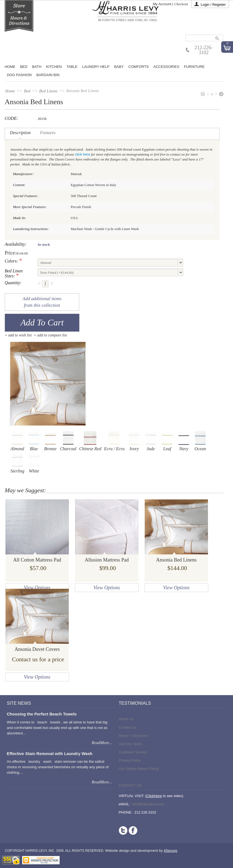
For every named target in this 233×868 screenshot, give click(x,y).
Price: (10, 253)
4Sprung (170, 851)
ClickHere (154, 796)
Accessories (166, 67)
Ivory (134, 441)
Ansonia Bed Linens (176, 560)
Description (20, 133)
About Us (126, 719)
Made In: (20, 218)
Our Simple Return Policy (139, 769)
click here (83, 154)
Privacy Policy (130, 760)
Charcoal (68, 441)
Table (72, 67)
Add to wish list (20, 335)
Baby (119, 67)
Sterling (17, 463)
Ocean (200, 441)
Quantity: (13, 283)
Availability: (16, 244)
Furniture (194, 67)
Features (48, 133)
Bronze (50, 441)
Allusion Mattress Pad (107, 560)
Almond (17, 441)
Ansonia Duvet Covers (37, 649)
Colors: (11, 261)
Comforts (139, 67)
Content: (19, 185)
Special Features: (26, 196)
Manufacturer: (23, 174)
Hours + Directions (133, 736)
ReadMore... (102, 743)
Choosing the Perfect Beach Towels (42, 714)
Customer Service (133, 752)
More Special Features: (30, 207)
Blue (34, 441)
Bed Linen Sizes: (14, 273)
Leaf (167, 441)
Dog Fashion (19, 75)
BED (24, 67)
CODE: (11, 118)
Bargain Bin (48, 75)
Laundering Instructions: (31, 229)
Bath (37, 67)
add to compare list (52, 335)
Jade (151, 441)
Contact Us (127, 727)
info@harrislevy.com (148, 804)
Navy (184, 441)
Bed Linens (49, 91)
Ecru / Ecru (114, 441)
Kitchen (54, 67)
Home (10, 67)
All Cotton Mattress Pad (37, 560)
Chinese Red (90, 441)
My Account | (163, 4)
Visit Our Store (130, 744)
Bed (27, 91)
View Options (37, 588)
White (34, 463)
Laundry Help (96, 67)
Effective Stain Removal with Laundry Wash (50, 754)
